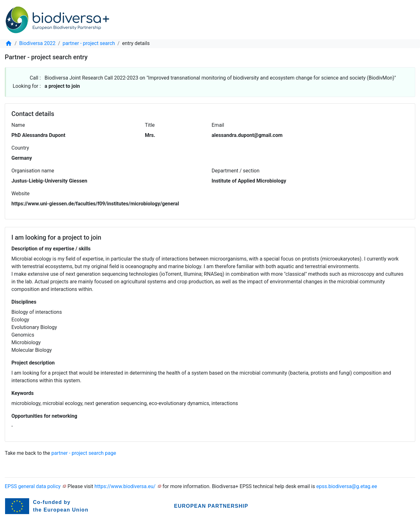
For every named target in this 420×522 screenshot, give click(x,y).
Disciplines (24, 302)
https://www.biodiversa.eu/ (125, 486)
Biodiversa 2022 (37, 43)
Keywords (23, 393)
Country (20, 148)
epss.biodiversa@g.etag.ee (347, 486)
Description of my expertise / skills (51, 249)
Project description (33, 363)
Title (150, 125)
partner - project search (89, 43)
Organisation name (33, 171)
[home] (9, 43)
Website (20, 193)
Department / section (236, 171)
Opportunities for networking (44, 416)
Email (218, 125)
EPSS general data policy (33, 486)
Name (18, 125)
